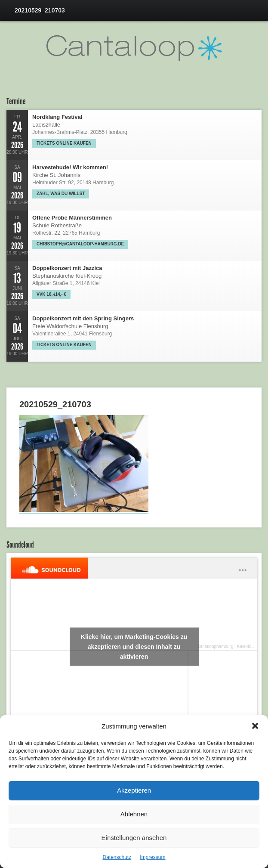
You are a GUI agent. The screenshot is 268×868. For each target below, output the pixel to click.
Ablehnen (134, 814)
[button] (255, 726)
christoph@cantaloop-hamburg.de (80, 244)
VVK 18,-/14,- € (51, 294)
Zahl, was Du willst (61, 194)
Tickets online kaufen (64, 143)
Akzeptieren (134, 790)
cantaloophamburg (216, 646)
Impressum (152, 857)
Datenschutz (117, 857)
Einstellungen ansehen (134, 838)
